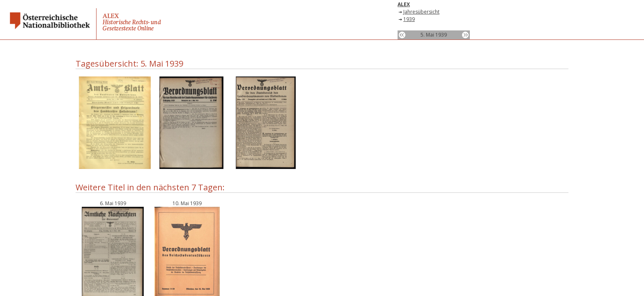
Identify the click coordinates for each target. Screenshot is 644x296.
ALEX (404, 4)
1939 (409, 19)
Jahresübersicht (421, 12)
